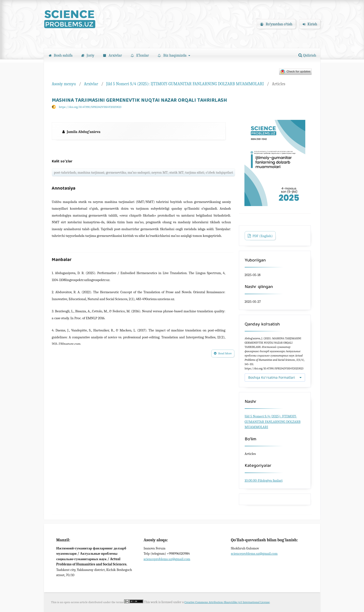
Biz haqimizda (173, 55)
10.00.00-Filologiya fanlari (264, 480)
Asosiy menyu (64, 84)
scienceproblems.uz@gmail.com (167, 559)
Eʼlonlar (140, 55)
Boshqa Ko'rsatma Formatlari (272, 377)
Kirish (310, 24)
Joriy (88, 55)
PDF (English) (262, 236)
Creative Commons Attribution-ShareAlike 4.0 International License (227, 602)
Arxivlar (113, 55)
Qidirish (307, 55)
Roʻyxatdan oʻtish (276, 24)
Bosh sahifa (61, 55)
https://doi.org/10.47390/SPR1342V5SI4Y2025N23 (90, 107)
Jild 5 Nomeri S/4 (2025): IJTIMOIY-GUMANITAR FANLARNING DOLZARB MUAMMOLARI (185, 84)
